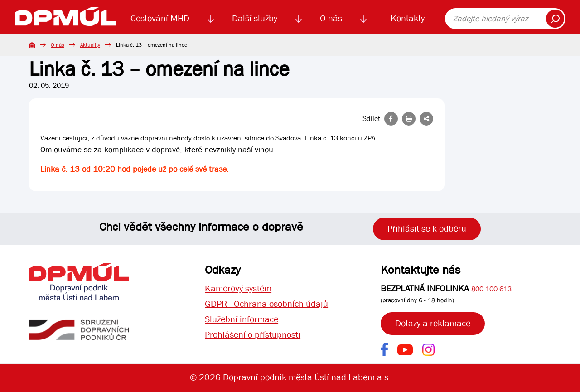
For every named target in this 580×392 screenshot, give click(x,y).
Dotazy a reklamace (433, 323)
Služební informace (242, 319)
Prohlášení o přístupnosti (253, 335)
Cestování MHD (160, 18)
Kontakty (408, 18)
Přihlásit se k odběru (427, 229)
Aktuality (90, 45)
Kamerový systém (238, 288)
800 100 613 (491, 289)
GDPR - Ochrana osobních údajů (266, 304)
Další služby (255, 18)
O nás (331, 18)
